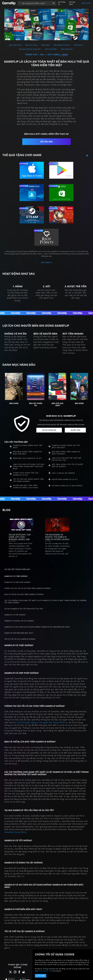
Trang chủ (31, 54)
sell (42, 54)
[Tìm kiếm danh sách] (36, 3)
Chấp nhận (41, 976)
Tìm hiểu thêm (75, 430)
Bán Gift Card (31, 45)
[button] (54, 3)
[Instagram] (15, 973)
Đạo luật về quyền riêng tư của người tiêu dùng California (40, 722)
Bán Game (45, 45)
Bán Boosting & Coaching (30, 49)
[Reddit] (23, 973)
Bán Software (51, 49)
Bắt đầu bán (47, 142)
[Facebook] (19, 973)
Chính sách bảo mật (45, 971)
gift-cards (53, 54)
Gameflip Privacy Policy (16, 832)
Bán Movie (78, 45)
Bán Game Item (15, 45)
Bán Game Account (62, 45)
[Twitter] (10, 973)
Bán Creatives (67, 49)
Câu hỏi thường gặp (49, 430)
